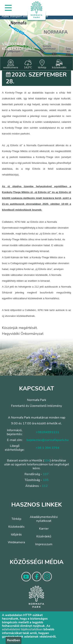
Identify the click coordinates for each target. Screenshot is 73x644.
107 (46, 474)
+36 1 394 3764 (47, 448)
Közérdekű (44, 536)
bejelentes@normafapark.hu (47, 440)
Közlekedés (16, 527)
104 (47, 461)
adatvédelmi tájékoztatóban (22, 629)
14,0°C (28, 64)
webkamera (11, 64)
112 (45, 486)
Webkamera (16, 542)
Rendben (14, 640)
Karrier (44, 529)
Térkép (16, 519)
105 (46, 480)
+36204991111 (47, 432)
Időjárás (16, 534)
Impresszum (44, 544)
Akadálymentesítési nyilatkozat (44, 519)
